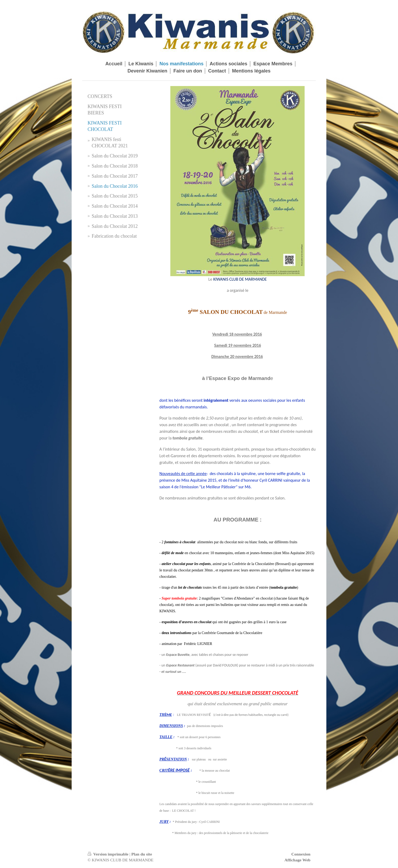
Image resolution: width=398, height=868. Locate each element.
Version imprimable (109, 854)
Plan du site (142, 854)
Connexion (301, 854)
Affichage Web (297, 860)
